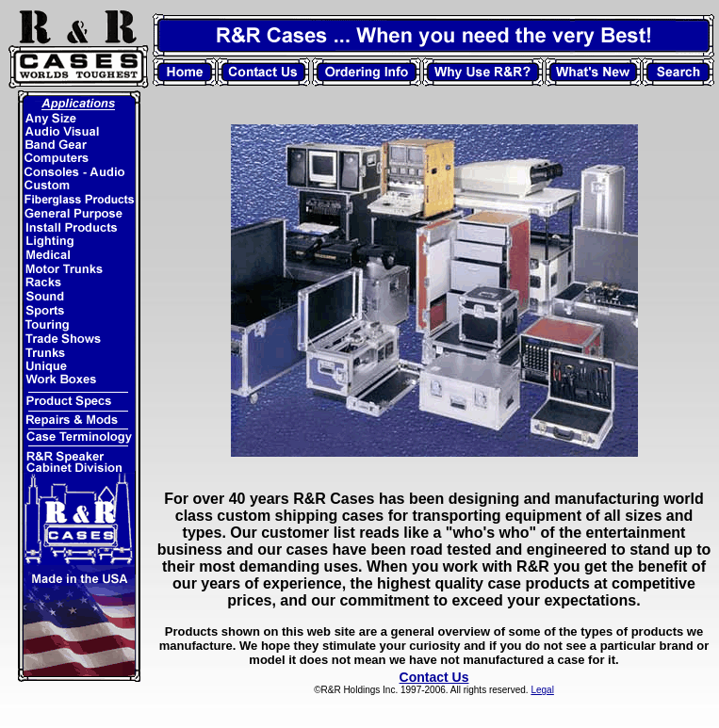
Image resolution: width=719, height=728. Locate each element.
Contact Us (434, 677)
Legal (542, 690)
